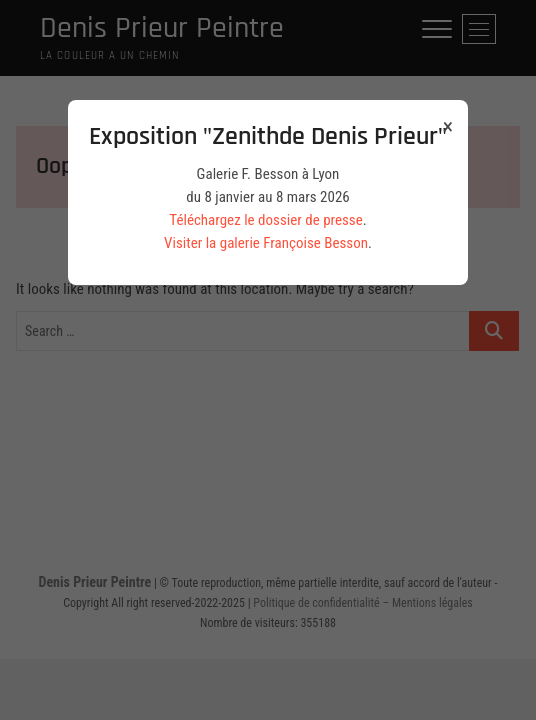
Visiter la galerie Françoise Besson (266, 243)
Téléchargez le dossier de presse (265, 220)
